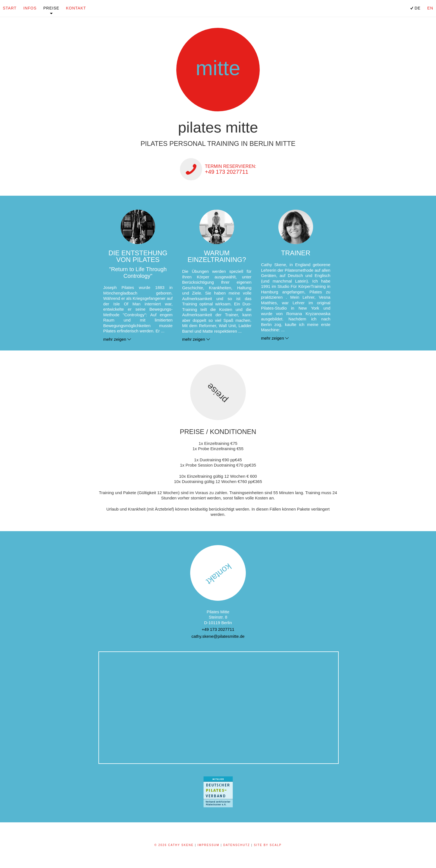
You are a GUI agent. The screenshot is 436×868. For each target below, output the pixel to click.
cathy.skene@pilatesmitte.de (218, 636)
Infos (30, 8)
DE (415, 8)
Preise (51, 8)
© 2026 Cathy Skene (174, 845)
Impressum (208, 845)
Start (10, 8)
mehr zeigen (115, 339)
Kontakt (76, 8)
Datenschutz (237, 845)
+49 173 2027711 (218, 629)
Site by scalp (268, 845)
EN (430, 8)
